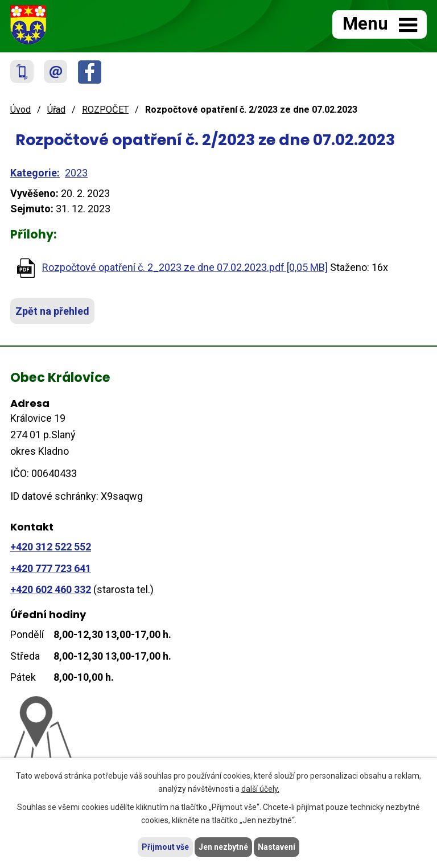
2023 (76, 173)
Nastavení (277, 847)
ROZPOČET (105, 110)
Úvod (20, 110)
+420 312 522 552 (51, 547)
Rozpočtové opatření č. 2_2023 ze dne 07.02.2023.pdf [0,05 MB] (185, 267)
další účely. (260, 789)
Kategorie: (35, 173)
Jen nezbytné (223, 847)
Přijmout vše (165, 847)
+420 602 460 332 (51, 589)
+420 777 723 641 (51, 568)
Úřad (56, 110)
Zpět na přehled (52, 311)
